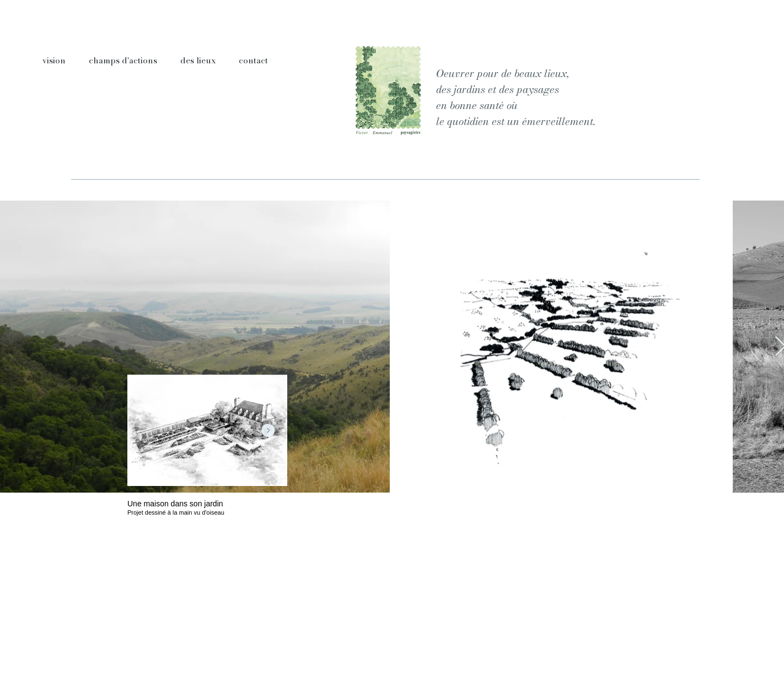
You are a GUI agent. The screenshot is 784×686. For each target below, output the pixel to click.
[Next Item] (268, 430)
